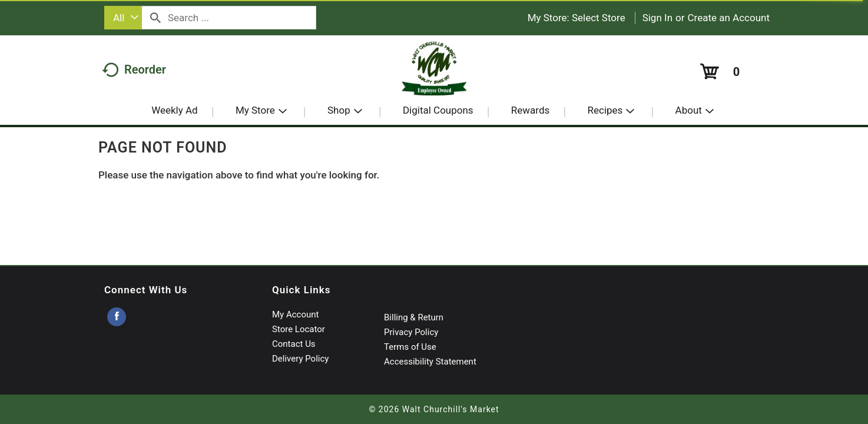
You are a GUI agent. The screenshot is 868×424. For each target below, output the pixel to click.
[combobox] (123, 18)
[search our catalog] (155, 18)
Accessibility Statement (430, 362)
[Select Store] (600, 18)
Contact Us (294, 344)
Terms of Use (410, 347)
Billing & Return (414, 317)
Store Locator (299, 329)
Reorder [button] (134, 69)
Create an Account (729, 18)
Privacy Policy (411, 332)
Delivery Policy (300, 359)
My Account (295, 314)
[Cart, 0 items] (719, 72)
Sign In (657, 18)
